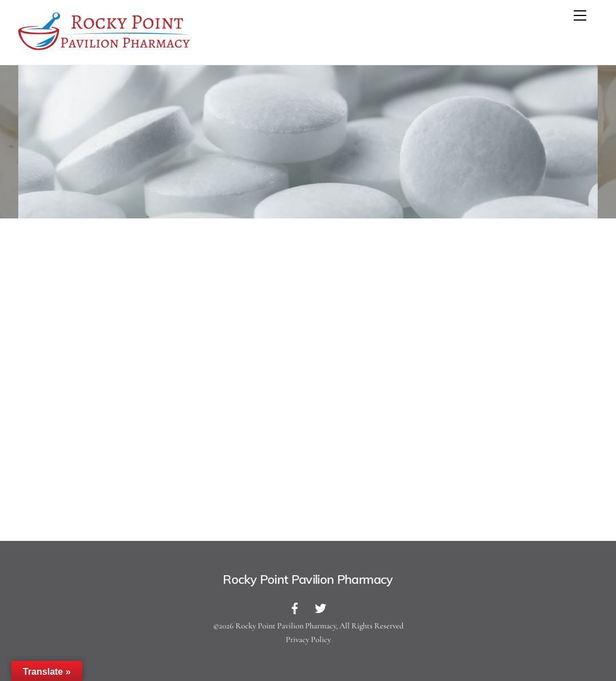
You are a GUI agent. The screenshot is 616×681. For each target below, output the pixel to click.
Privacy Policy (308, 640)
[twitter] (321, 607)
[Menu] (580, 15)
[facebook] (295, 607)
